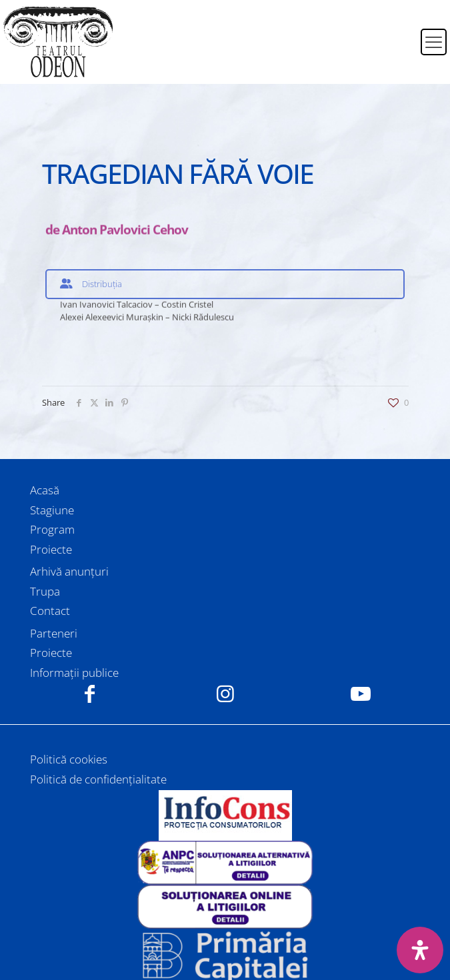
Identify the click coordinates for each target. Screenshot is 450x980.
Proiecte (51, 549)
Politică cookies (69, 759)
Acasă (45, 490)
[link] (225, 815)
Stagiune (52, 510)
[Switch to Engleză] (402, 50)
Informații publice (74, 673)
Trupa (45, 591)
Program (52, 529)
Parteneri (54, 633)
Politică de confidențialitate (98, 779)
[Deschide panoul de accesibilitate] (420, 950)
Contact (50, 611)
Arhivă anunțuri (69, 571)
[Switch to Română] (402, 34)
